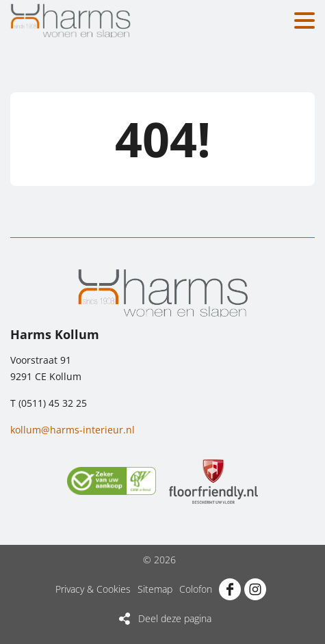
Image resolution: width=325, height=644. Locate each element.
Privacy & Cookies (93, 589)
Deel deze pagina (175, 618)
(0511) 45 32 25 (53, 403)
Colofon (196, 589)
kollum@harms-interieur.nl (73, 430)
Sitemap (155, 589)
